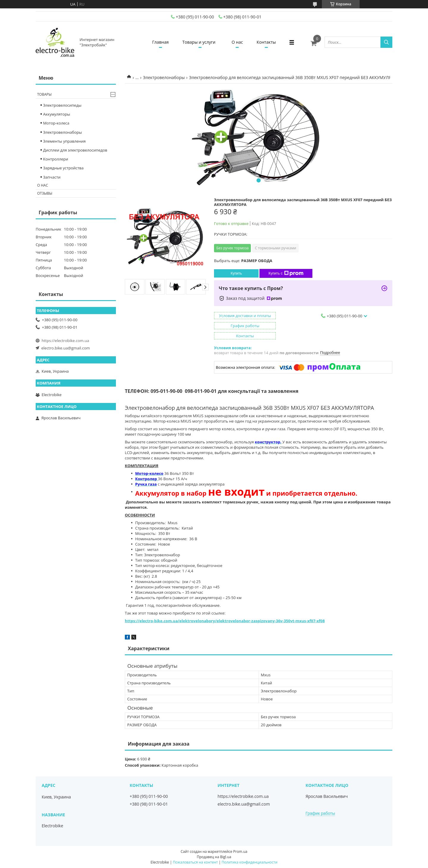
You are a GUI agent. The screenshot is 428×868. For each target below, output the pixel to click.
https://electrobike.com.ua (65, 341)
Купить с (286, 273)
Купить (236, 273)
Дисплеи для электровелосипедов (75, 150)
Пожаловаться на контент (195, 862)
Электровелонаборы (164, 77)
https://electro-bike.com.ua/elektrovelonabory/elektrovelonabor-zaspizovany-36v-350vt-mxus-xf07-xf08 (225, 621)
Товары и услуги (198, 42)
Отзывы (45, 193)
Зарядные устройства (63, 168)
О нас (238, 42)
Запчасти (52, 177)
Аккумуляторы (57, 114)
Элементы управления (64, 141)
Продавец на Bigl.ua (214, 857)
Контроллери (56, 159)
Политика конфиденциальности (250, 862)
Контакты (268, 42)
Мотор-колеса (56, 123)
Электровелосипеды (62, 105)
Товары (44, 94)
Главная (159, 42)
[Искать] (386, 42)
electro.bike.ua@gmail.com (66, 348)
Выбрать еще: (243, 261)
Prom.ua (240, 852)
